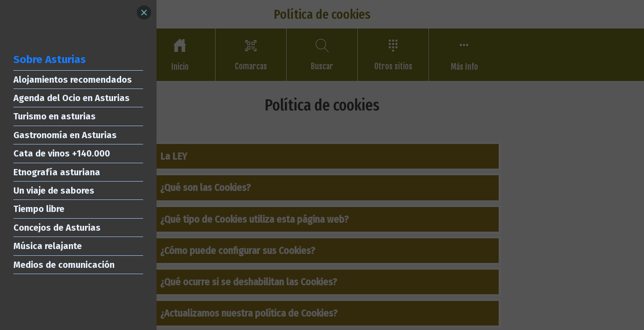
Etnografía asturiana (57, 172)
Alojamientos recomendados (73, 80)
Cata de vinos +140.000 (62, 153)
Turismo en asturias (55, 116)
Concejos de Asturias (57, 228)
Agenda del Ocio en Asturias (72, 98)
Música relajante (48, 246)
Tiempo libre (39, 209)
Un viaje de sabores (54, 190)
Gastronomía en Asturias (65, 135)
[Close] (144, 13)
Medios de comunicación (64, 265)
